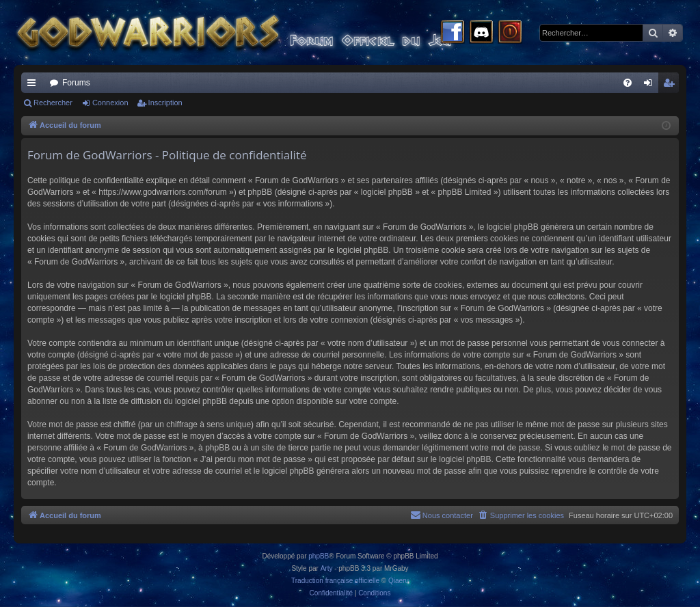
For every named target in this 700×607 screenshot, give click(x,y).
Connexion (110, 103)
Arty (327, 568)
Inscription (165, 103)
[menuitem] (628, 83)
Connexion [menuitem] (651, 85)
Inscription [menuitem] (672, 85)
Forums (76, 83)
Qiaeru (399, 581)
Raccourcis (34, 85)
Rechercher (53, 103)
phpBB (319, 556)
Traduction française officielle (335, 581)
